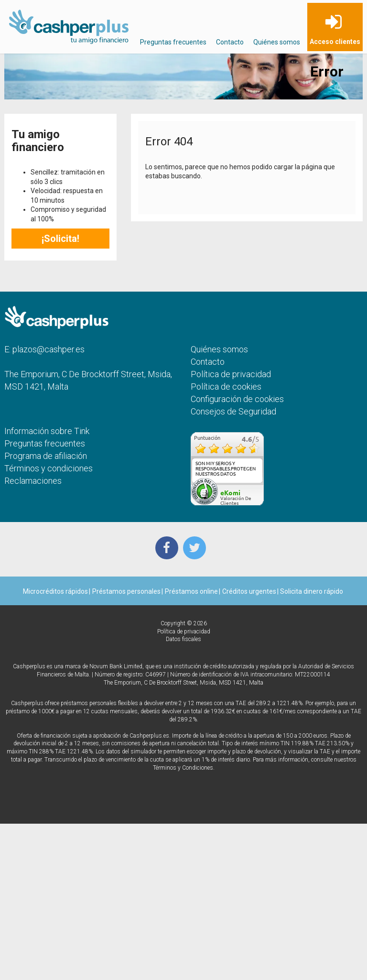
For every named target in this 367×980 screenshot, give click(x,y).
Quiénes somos (277, 42)
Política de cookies (226, 387)
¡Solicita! (60, 239)
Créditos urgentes (249, 591)
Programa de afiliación (46, 456)
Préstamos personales (126, 591)
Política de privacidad (231, 374)
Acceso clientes (335, 42)
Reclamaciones (33, 481)
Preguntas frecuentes (173, 42)
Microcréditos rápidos (55, 591)
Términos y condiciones (49, 468)
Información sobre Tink (47, 431)
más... (254, 479)
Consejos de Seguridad (233, 411)
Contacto (230, 42)
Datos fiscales (183, 639)
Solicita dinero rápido (311, 591)
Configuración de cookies (237, 399)
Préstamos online (191, 591)
